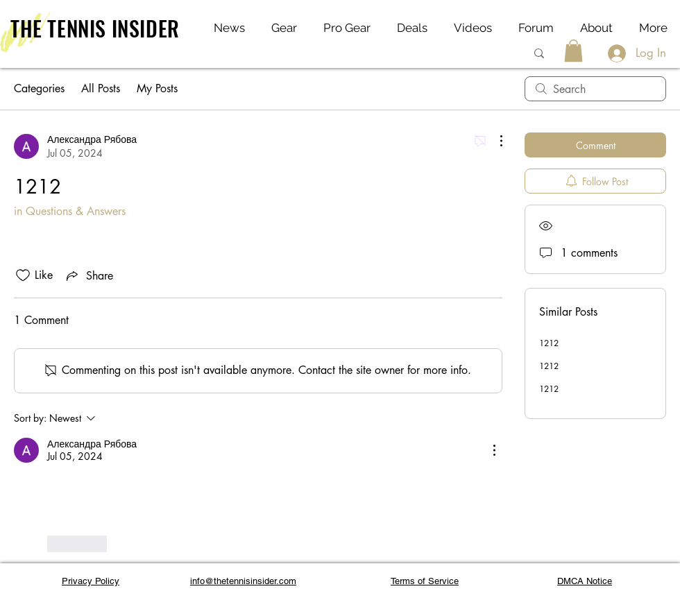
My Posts (157, 88)
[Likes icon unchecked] (23, 275)
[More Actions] (494, 141)
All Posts (101, 88)
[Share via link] (88, 275)
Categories (39, 88)
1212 (549, 343)
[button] (573, 51)
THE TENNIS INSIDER (95, 28)
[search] (595, 89)
